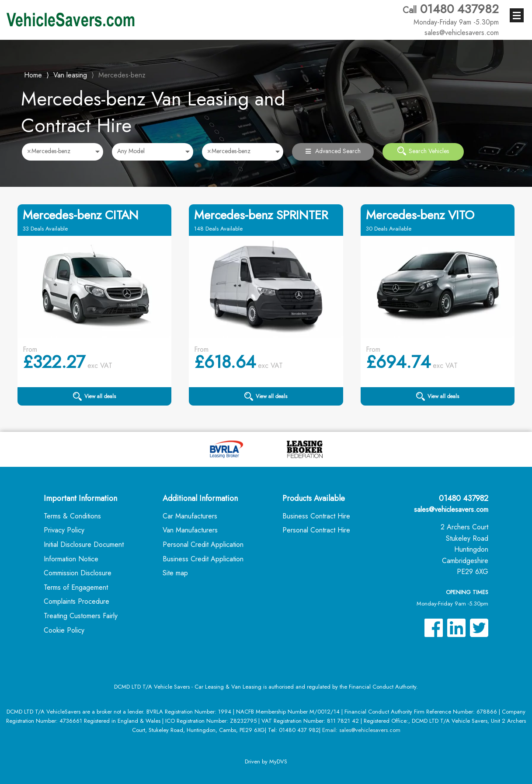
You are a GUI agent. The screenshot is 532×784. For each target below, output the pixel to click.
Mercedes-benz (122, 75)
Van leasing (70, 75)
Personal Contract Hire (316, 530)
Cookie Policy (64, 630)
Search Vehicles (423, 151)
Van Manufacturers (190, 530)
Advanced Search (333, 151)
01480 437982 (451, 14)
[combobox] (63, 152)
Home (33, 74)
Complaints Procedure (76, 601)
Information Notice (71, 559)
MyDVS (278, 761)
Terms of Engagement (76, 587)
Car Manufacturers (190, 516)
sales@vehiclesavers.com (451, 509)
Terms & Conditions (72, 516)
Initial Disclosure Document (84, 544)
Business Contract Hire (316, 516)
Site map (175, 573)
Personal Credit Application (203, 544)
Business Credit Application (203, 559)
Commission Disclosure (78, 573)
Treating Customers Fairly (81, 616)
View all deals (94, 396)
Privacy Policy (64, 530)
